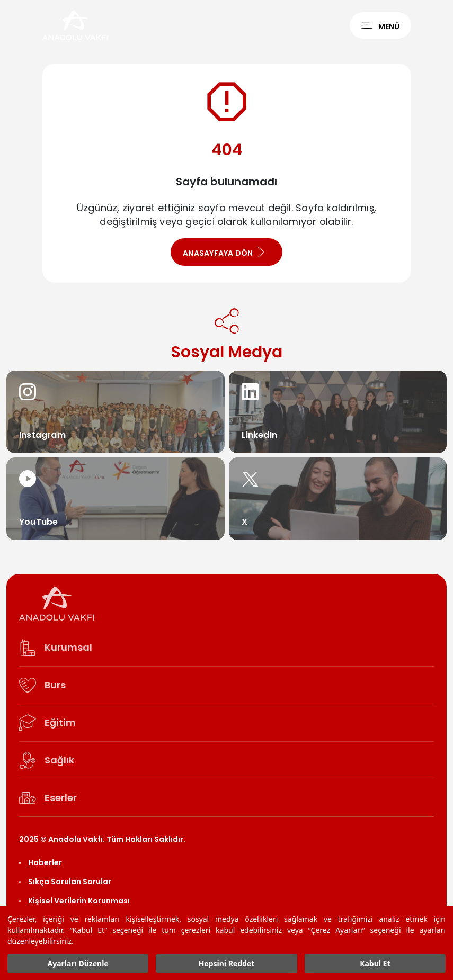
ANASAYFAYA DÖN (224, 252)
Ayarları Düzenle (78, 963)
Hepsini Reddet (227, 963)
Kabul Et (375, 963)
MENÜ (380, 26)
